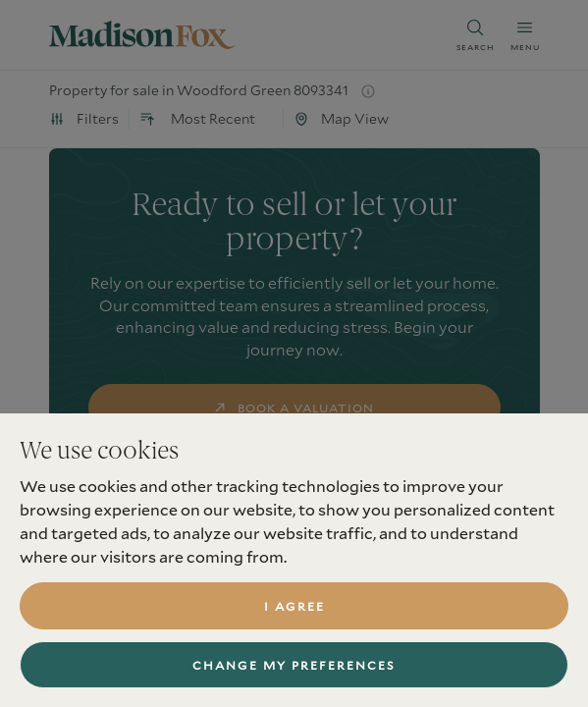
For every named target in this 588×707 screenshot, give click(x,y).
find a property (294, 470)
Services (80, 655)
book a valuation (294, 408)
